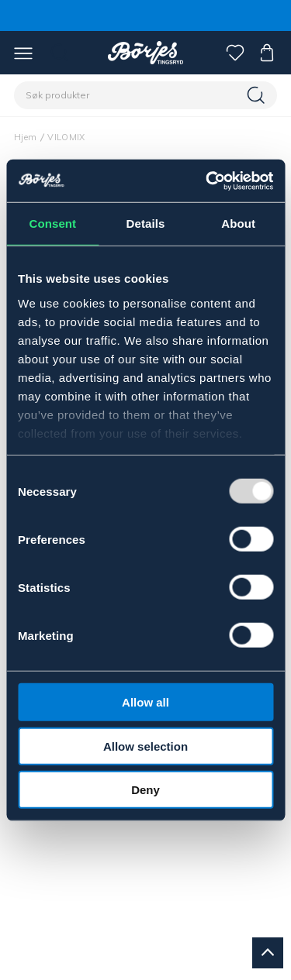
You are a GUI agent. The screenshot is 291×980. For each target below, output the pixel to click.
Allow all (145, 702)
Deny (145, 790)
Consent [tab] (52, 224)
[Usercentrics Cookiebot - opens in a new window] (207, 181)
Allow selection (145, 746)
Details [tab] (146, 224)
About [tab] (238, 224)
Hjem (25, 137)
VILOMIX (66, 137)
